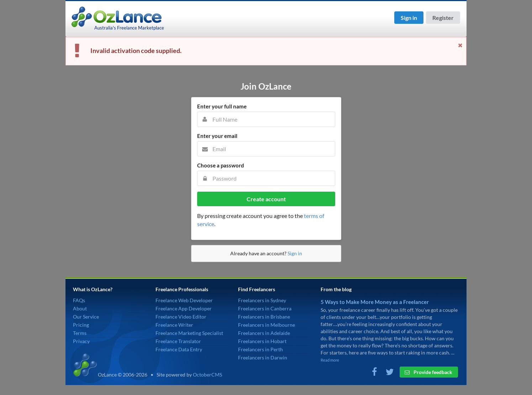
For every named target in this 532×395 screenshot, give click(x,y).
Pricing (81, 325)
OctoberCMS (207, 375)
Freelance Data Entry (179, 349)
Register (443, 18)
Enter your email (217, 136)
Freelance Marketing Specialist (189, 333)
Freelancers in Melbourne (267, 325)
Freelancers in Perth (260, 349)
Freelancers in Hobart (262, 341)
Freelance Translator (178, 341)
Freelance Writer (174, 325)
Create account (266, 199)
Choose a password (221, 165)
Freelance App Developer (184, 308)
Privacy (81, 341)
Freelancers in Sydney (262, 300)
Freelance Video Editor (181, 317)
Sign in (409, 18)
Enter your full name (222, 106)
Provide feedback (428, 372)
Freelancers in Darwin (263, 357)
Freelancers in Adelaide (264, 333)
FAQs (79, 300)
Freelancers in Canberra (265, 308)
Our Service (86, 317)
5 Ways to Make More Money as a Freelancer (375, 302)
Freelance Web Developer (184, 300)
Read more (330, 360)
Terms (80, 333)
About (80, 308)
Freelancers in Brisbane (264, 317)
